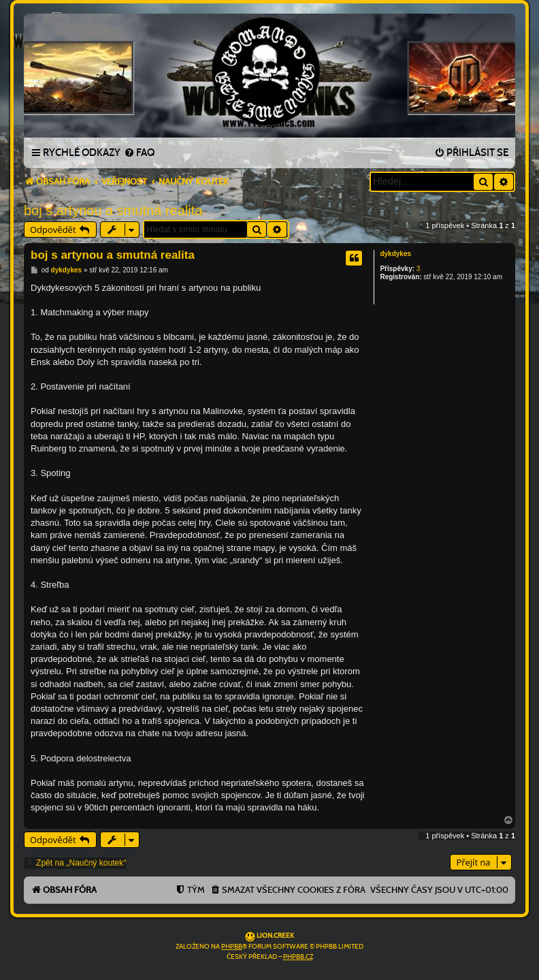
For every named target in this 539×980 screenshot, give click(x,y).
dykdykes (395, 254)
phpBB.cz (298, 957)
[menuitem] (139, 153)
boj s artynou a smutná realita (113, 210)
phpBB (232, 947)
